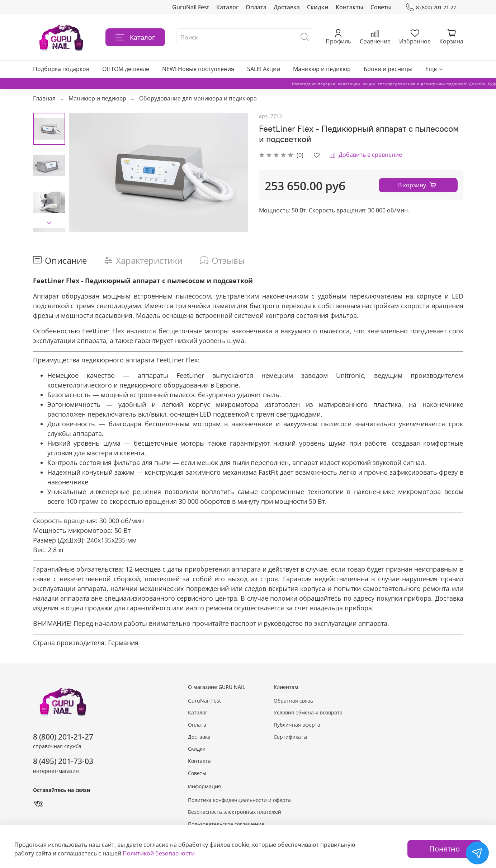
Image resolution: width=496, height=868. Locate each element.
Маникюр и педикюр (322, 69)
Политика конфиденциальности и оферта (239, 800)
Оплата (256, 7)
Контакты (349, 7)
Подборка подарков (61, 69)
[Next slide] (49, 223)
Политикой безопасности (159, 853)
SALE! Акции (264, 69)
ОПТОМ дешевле (126, 69)
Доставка (287, 7)
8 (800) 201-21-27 (63, 737)
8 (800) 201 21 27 (431, 7)
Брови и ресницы (388, 69)
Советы (381, 7)
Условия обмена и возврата (308, 712)
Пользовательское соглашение (226, 824)
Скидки (318, 7)
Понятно (445, 849)
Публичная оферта (297, 725)
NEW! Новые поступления (198, 69)
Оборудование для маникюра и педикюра (198, 98)
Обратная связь (293, 701)
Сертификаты (290, 737)
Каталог (227, 7)
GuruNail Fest (191, 7)
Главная (44, 98)
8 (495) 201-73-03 (63, 761)
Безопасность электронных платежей (235, 812)
